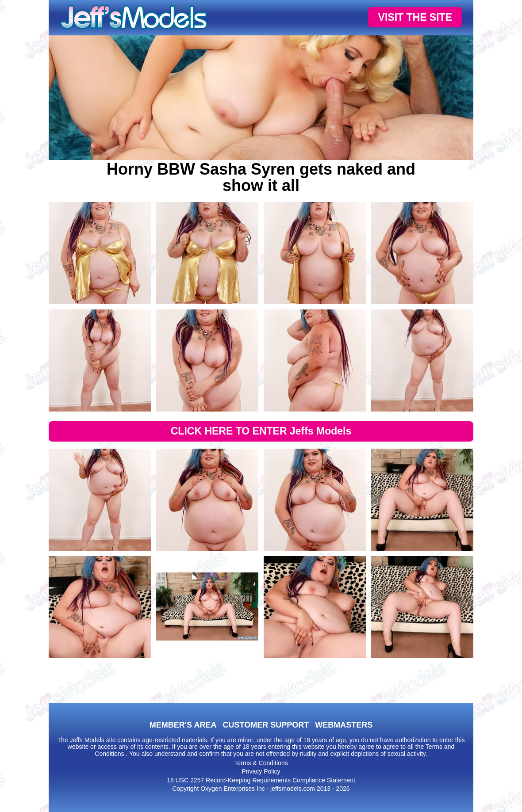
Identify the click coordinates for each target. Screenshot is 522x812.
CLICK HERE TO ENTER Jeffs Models (261, 431)
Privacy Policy (261, 771)
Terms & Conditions (261, 763)
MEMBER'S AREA (183, 725)
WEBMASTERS (344, 725)
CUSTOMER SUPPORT (266, 725)
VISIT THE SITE (415, 17)
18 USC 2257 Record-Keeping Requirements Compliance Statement (261, 780)
